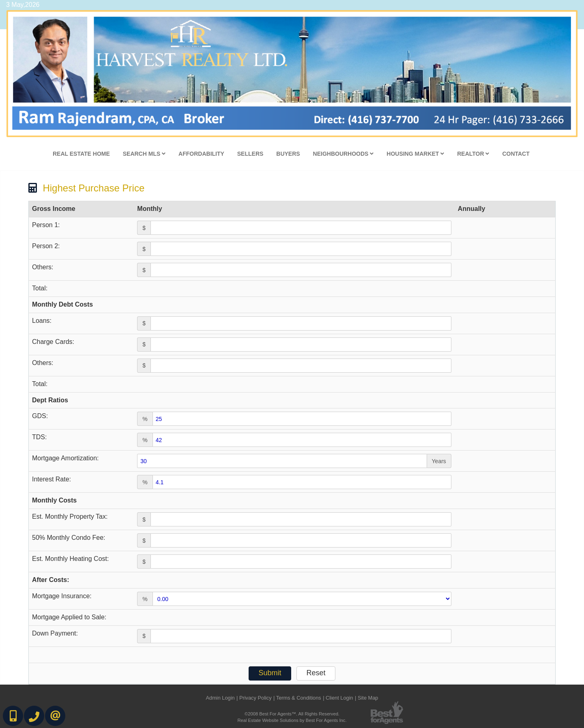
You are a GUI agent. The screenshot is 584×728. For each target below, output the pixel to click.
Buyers (288, 154)
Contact (516, 154)
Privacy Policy (255, 698)
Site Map (368, 698)
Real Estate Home (81, 154)
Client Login (339, 698)
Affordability (201, 154)
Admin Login (220, 698)
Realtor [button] (473, 154)
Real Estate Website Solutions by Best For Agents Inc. (292, 720)
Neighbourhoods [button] (344, 154)
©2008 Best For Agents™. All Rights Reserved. (292, 714)
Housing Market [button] (415, 154)
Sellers (250, 154)
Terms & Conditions (299, 698)
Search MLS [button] (144, 154)
